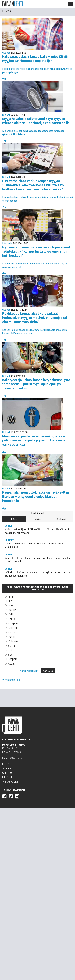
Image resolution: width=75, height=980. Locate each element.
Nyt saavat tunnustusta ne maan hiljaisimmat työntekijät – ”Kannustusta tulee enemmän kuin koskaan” (36, 251)
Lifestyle (7, 243)
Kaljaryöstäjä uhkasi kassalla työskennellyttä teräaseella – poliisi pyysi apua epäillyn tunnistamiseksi (36, 384)
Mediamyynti (20, 790)
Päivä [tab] (14, 519)
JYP (10, 614)
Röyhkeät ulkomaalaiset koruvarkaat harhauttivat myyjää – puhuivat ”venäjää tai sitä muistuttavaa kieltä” (35, 318)
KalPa (11, 619)
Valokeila (8, 769)
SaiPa (11, 646)
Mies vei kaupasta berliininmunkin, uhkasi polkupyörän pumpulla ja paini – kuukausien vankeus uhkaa (35, 440)
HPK (11, 601)
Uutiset (6, 53)
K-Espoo (13, 623)
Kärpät (12, 632)
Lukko (11, 637)
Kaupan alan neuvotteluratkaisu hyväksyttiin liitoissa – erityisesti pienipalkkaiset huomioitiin (36, 497)
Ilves (11, 605)
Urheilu (7, 773)
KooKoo (13, 628)
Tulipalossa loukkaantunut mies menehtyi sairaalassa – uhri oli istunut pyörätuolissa (38, 574)
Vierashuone (10, 782)
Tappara (13, 659)
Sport (11, 655)
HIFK (11, 597)
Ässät (11, 664)
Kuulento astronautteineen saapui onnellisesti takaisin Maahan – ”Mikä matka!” (38, 560)
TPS (11, 650)
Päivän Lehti (12, 4)
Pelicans (13, 641)
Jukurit (12, 610)
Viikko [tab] (38, 519)
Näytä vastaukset (29, 671)
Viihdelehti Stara (11, 680)
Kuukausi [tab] (61, 519)
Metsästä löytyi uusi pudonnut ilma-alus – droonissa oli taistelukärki (34, 545)
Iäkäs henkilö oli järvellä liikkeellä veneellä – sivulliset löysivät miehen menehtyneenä (37, 531)
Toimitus (7, 790)
